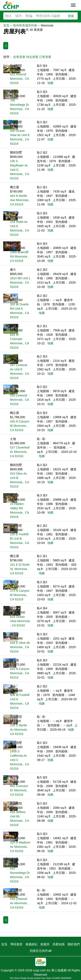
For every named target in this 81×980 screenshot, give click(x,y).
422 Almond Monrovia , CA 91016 (19, 79)
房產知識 (59, 944)
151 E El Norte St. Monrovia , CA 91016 (20, 569)
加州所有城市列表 (25, 25)
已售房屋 (45, 57)
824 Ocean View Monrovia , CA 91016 (20, 621)
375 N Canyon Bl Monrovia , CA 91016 (20, 595)
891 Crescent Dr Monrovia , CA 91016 (19, 790)
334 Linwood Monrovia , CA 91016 (19, 400)
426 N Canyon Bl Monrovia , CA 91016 (20, 426)
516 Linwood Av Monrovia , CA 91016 (19, 903)
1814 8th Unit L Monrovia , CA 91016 (20, 283)
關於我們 (74, 944)
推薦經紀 (32, 944)
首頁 (6, 25)
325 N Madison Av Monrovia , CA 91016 (20, 847)
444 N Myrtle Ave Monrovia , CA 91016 (20, 200)
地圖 (50, 83)
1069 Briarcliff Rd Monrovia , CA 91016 (19, 256)
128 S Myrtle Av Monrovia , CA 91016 (19, 730)
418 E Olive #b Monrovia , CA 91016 (20, 647)
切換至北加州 (41, 951)
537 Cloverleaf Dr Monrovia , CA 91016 (20, 452)
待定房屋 (32, 57)
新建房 (45, 944)
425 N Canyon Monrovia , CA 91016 (20, 673)
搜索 (71, 16)
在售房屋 (19, 57)
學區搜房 (16, 944)
